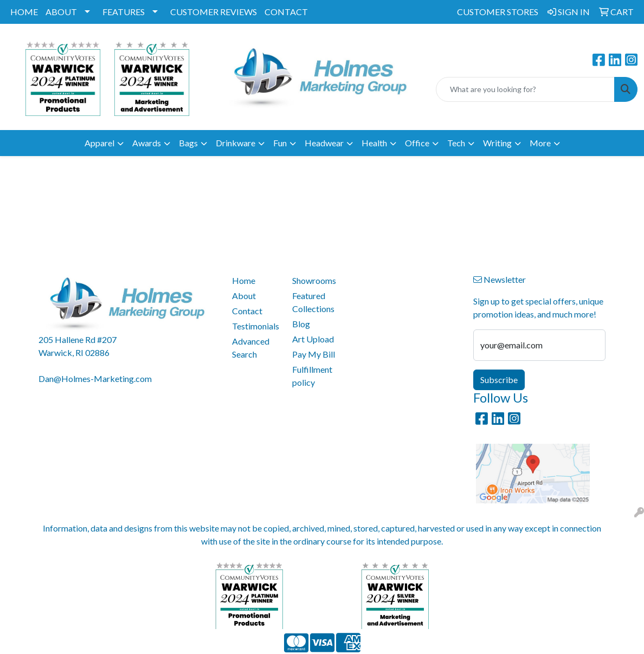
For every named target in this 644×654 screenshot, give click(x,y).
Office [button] (417, 143)
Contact (247, 311)
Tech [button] (456, 143)
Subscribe (499, 380)
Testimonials (256, 326)
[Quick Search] (525, 89)
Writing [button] (497, 143)
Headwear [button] (324, 143)
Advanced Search (251, 348)
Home (244, 280)
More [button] (540, 143)
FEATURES (124, 12)
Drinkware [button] (236, 143)
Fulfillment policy (312, 376)
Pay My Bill (314, 354)
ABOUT (61, 12)
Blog (301, 324)
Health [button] (374, 143)
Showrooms (314, 280)
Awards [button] (147, 143)
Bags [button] (188, 143)
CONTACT (286, 12)
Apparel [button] (99, 143)
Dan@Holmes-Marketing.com (95, 378)
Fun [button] (280, 143)
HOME (24, 12)
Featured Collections (313, 302)
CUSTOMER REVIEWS (214, 12)
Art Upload (313, 339)
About (244, 296)
